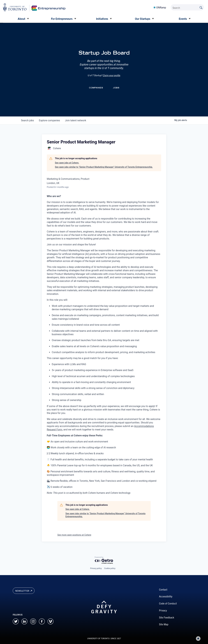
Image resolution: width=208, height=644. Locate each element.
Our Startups (143, 19)
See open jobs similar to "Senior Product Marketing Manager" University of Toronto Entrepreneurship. (104, 167)
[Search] (187, 7)
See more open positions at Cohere (74, 535)
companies (49, 120)
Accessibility (166, 596)
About (21, 19)
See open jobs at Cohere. (67, 163)
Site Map (164, 624)
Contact (163, 589)
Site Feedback (167, 617)
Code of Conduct (168, 603)
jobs (27, 120)
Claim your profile (112, 75)
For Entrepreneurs (62, 19)
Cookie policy (110, 568)
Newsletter (24, 591)
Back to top (199, 638)
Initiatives (102, 19)
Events (183, 19)
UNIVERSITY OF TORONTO (98, 638)
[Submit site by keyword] (201, 7)
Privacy (163, 610)
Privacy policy (96, 568)
